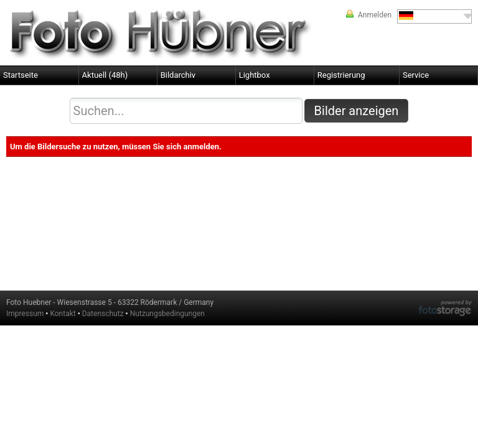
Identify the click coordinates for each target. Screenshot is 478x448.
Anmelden (375, 15)
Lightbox (255, 75)
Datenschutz (103, 314)
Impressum (25, 314)
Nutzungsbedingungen (167, 314)
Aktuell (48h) (105, 75)
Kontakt (63, 314)
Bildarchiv (178, 75)
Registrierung (341, 75)
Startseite (21, 75)
